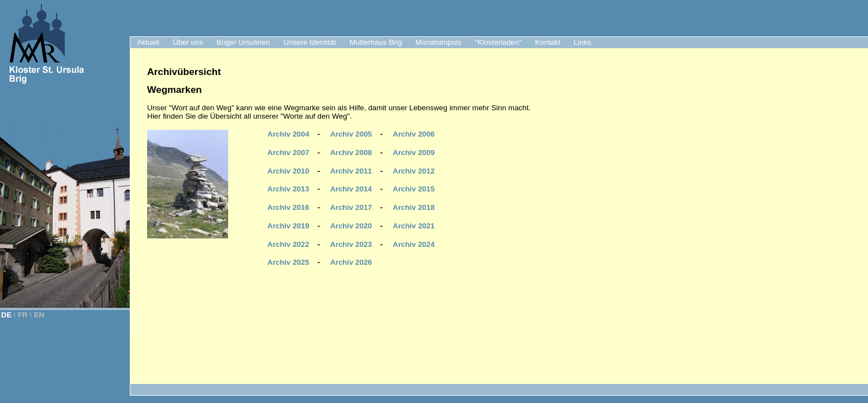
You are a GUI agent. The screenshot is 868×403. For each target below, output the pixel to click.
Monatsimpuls (438, 42)
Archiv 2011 (351, 171)
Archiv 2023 (351, 244)
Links (582, 42)
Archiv (414, 244)
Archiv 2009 (414, 153)
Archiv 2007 (288, 153)
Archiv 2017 (351, 207)
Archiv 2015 (414, 189)
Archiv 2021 (414, 226)
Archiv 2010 (288, 171)
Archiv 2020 (351, 226)
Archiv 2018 (414, 207)
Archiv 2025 (288, 262)
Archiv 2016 (288, 207)
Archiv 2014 (351, 189)
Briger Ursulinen (243, 42)
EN (39, 315)
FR (23, 315)
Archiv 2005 (351, 134)
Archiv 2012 (414, 171)
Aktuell (148, 42)
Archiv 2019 (288, 226)
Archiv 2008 (351, 153)
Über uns (188, 42)
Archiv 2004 (288, 134)
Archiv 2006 (414, 134)
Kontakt (548, 42)
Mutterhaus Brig (376, 42)
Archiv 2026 (351, 262)
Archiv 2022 (288, 244)
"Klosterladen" (498, 42)
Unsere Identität (310, 42)
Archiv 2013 (288, 189)
